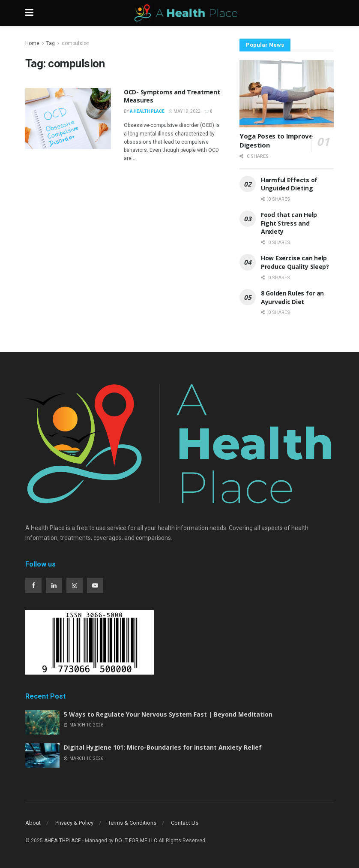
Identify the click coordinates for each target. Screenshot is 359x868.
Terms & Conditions (132, 823)
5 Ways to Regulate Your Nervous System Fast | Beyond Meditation (168, 714)
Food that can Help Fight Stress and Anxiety (289, 223)
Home (32, 43)
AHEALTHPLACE (63, 841)
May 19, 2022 (185, 111)
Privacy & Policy (74, 823)
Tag (51, 43)
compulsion (76, 43)
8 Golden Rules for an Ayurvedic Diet (292, 297)
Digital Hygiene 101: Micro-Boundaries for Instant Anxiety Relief (163, 747)
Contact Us (185, 823)
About (33, 823)
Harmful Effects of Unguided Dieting (289, 184)
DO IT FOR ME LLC (136, 841)
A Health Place (147, 111)
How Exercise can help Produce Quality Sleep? (296, 262)
